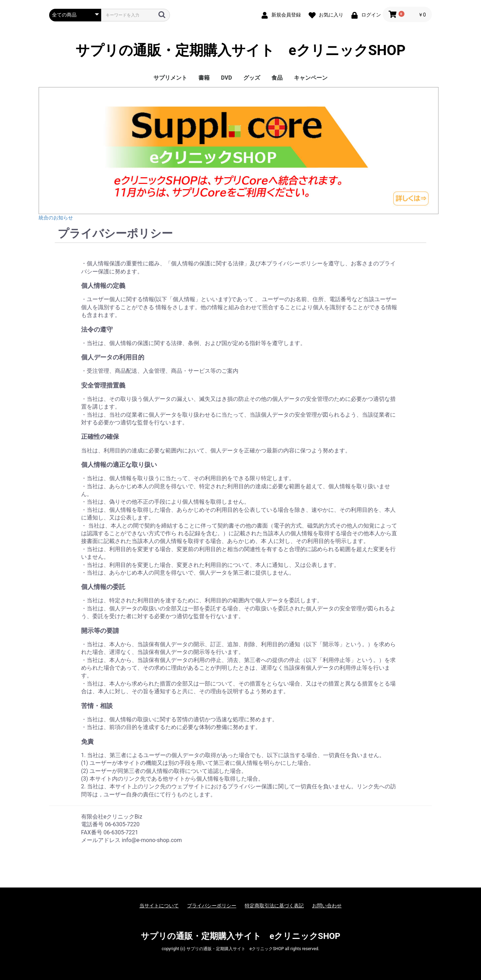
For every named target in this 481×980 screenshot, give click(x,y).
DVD (226, 78)
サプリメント (170, 78)
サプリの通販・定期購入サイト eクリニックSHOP (240, 51)
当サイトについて (159, 906)
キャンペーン (311, 78)
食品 (277, 78)
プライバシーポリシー (212, 906)
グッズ (252, 78)
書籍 (204, 78)
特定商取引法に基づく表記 (274, 906)
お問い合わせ (327, 906)
